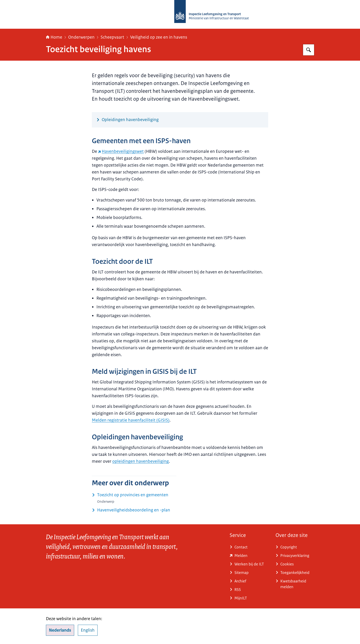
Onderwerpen (81, 37)
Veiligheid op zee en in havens (159, 37)
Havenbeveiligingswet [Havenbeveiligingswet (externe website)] (121, 151)
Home (54, 37)
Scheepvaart (112, 37)
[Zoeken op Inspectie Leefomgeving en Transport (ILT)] (309, 50)
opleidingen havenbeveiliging (141, 461)
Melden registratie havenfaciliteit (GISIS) (131, 420)
